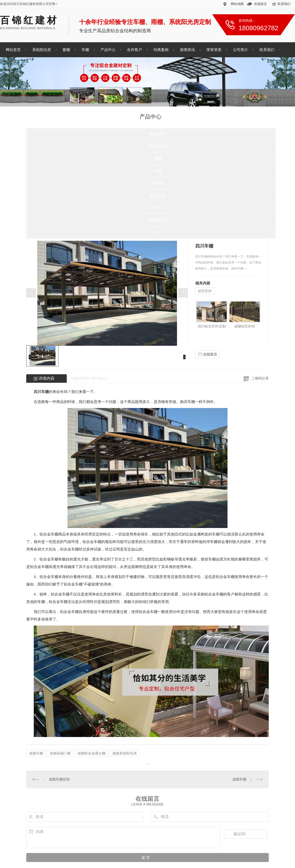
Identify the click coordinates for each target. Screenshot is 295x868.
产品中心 (108, 50)
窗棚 (66, 50)
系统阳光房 (42, 50)
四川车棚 (41, 392)
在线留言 (260, 4)
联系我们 (284, 4)
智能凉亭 (158, 134)
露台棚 (158, 183)
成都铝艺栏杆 (245, 326)
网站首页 (13, 50)
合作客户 (134, 50)
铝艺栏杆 (158, 195)
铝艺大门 (158, 208)
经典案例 (161, 50)
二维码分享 (260, 378)
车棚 (85, 50)
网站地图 (237, 4)
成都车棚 (36, 753)
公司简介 (240, 50)
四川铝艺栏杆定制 (212, 326)
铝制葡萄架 (158, 220)
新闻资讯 (187, 50)
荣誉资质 (214, 50)
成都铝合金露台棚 (91, 753)
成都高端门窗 (60, 753)
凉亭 (158, 232)
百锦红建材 (29, 20)
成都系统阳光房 (124, 753)
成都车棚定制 (59, 779)
